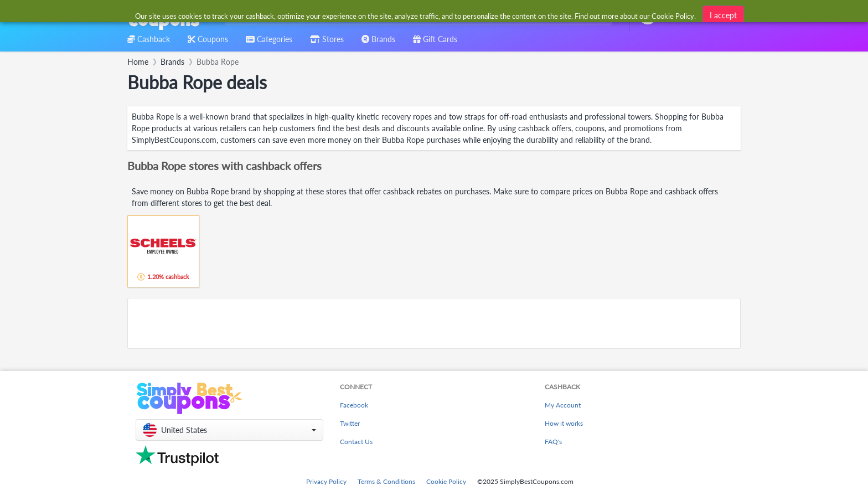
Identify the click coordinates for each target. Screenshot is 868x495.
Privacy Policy (326, 481)
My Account (563, 405)
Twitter (350, 423)
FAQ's (553, 442)
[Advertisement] (434, 323)
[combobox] (416, 16)
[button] (229, 430)
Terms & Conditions (386, 481)
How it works (564, 423)
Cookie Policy (446, 481)
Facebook (354, 405)
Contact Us (356, 442)
